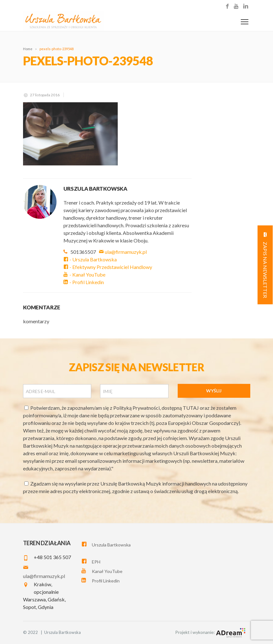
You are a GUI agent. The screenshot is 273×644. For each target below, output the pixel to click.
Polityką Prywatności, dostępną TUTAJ (157, 408)
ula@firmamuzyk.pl (123, 252)
